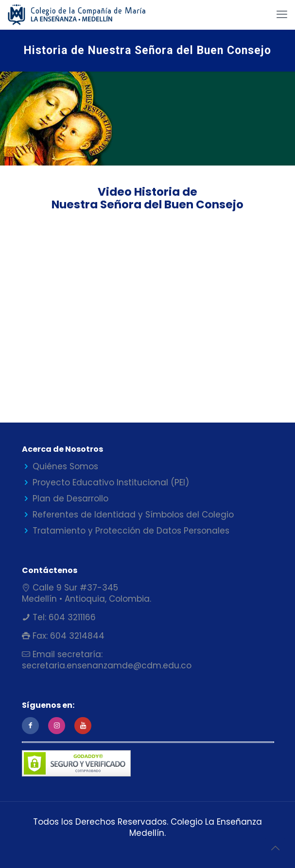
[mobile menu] (282, 15)
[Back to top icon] (275, 848)
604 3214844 (76, 636)
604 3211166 (71, 617)
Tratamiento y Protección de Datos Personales (131, 531)
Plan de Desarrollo (70, 499)
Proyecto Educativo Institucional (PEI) (111, 482)
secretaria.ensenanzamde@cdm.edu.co (107, 665)
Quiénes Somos (65, 466)
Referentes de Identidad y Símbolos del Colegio (133, 515)
